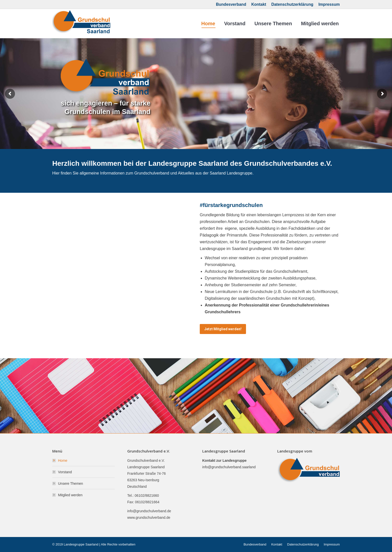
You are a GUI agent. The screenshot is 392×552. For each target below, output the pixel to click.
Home (63, 460)
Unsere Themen (70, 483)
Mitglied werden (70, 495)
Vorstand (65, 472)
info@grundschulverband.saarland (229, 467)
